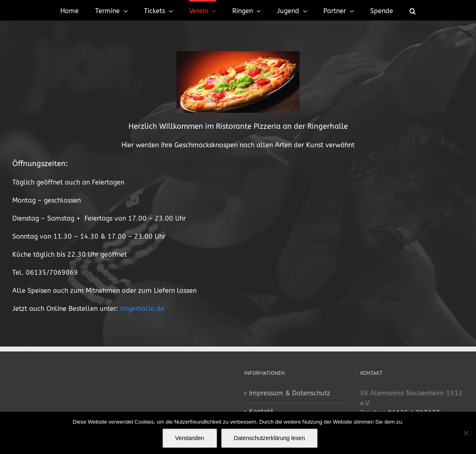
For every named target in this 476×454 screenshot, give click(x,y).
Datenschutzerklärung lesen (270, 438)
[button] (413, 10)
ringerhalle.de (142, 309)
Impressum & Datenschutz (290, 393)
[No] (466, 433)
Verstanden (190, 438)
